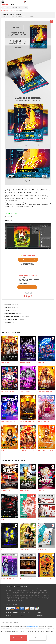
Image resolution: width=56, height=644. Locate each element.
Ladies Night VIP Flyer (8, 390)
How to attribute (24, 315)
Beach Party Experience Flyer (28, 449)
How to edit (21, 318)
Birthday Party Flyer (43, 420)
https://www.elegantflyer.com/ (32, 627)
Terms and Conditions (11, 617)
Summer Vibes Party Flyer (45, 390)
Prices (38, 617)
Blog (22, 614)
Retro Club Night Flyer (26, 390)
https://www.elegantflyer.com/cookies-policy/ (10, 631)
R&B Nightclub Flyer (7, 361)
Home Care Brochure (44, 548)
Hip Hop (40, 518)
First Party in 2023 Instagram (9, 577)
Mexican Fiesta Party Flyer (45, 577)
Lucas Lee (13, 309)
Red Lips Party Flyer (7, 518)
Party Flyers (15, 303)
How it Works (40, 614)
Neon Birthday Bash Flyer (8, 420)
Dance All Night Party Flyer (45, 361)
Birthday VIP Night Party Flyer (46, 449)
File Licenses (9, 614)
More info (19, 312)
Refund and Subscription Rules (27, 618)
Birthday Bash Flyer (7, 449)
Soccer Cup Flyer (24, 489)
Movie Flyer (41, 489)
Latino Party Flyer (24, 548)
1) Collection (8, 215)
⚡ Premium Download (28, 258)
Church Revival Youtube (26, 577)
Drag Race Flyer (6, 489)
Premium (45, 2)
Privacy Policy (50, 631)
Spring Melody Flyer (25, 518)
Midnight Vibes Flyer (25, 361)
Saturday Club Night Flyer (27, 420)
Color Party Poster (7, 548)
